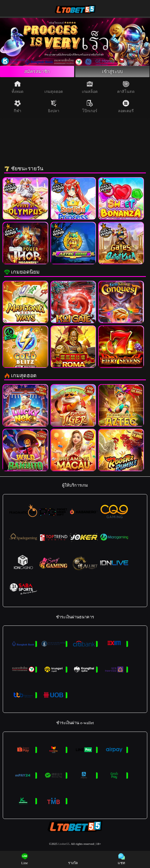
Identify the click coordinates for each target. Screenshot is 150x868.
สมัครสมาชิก (37, 72)
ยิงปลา (54, 108)
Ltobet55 (64, 845)
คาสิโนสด (126, 88)
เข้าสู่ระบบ (113, 72)
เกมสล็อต (90, 88)
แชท (121, 859)
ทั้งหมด (18, 88)
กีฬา (17, 108)
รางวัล (73, 859)
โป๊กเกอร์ (90, 108)
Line (25, 859)
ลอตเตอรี (126, 108)
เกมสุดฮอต (54, 88)
